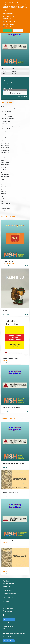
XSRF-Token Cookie (9, 20)
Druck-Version (8, 90)
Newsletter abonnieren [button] (9, 620)
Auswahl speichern (18, 30)
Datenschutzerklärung (8, 14)
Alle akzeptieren (7, 30)
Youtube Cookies (8, 27)
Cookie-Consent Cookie (9, 21)
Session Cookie (8, 18)
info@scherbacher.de (11, 594)
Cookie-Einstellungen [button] (9, 641)
